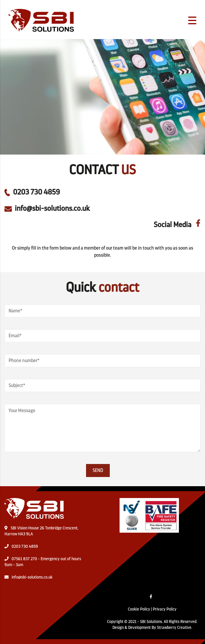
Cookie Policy (139, 609)
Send (98, 470)
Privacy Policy (165, 609)
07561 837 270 (24, 559)
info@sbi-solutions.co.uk (32, 577)
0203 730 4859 (25, 546)
